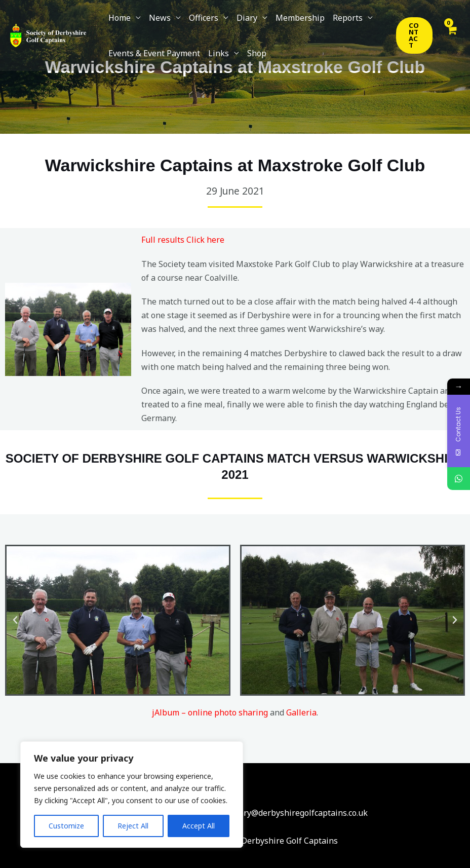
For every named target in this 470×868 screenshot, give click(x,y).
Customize (66, 826)
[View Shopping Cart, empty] (451, 35)
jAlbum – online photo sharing (210, 712)
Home (120, 18)
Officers (204, 18)
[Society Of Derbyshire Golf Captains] (48, 34)
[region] (132, 795)
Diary (247, 18)
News (160, 18)
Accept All (199, 826)
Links (219, 53)
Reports (348, 18)
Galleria (301, 712)
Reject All (133, 826)
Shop (257, 53)
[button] (414, 35)
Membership (300, 18)
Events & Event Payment (154, 53)
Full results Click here (183, 240)
